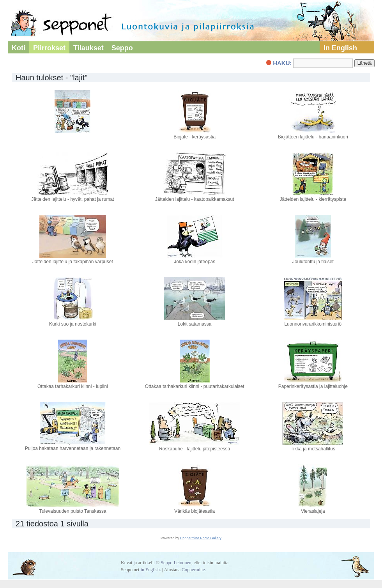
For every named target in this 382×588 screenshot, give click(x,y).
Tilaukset (88, 48)
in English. (151, 570)
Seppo (122, 48)
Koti (19, 48)
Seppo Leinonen (176, 563)
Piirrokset (49, 48)
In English (340, 48)
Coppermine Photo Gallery (201, 538)
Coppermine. (194, 570)
